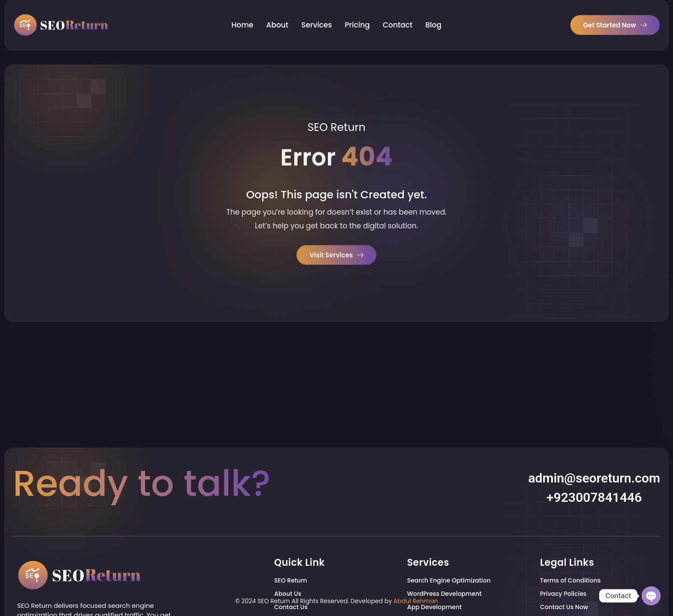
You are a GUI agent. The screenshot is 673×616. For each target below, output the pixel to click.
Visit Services (336, 256)
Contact (398, 17)
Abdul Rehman (416, 601)
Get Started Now (615, 17)
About (277, 17)
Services (317, 17)
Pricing (357, 17)
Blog (434, 17)
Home (242, 17)
